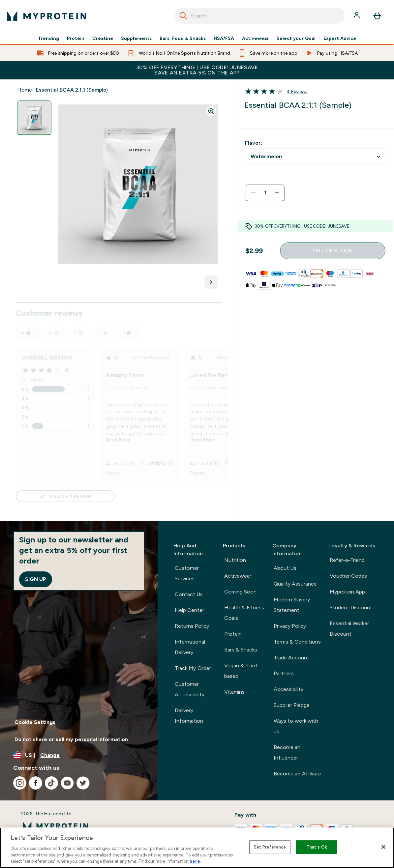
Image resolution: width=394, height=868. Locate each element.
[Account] (357, 16)
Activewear (255, 38)
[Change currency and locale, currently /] (79, 755)
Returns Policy (192, 626)
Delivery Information (189, 716)
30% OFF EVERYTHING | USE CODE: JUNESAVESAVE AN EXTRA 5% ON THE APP (197, 70)
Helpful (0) (205, 463)
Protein (76, 38)
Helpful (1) (120, 463)
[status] (265, 193)
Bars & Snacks (241, 650)
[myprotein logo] (46, 16)
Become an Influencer (287, 752)
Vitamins (234, 692)
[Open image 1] (34, 118)
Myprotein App (347, 592)
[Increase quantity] (277, 193)
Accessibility (288, 689)
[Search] (183, 16)
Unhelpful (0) (157, 463)
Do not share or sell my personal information (71, 739)
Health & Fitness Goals (244, 613)
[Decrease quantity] (253, 193)
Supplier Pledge (292, 705)
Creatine (103, 38)
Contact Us (189, 594)
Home (25, 90)
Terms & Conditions (297, 642)
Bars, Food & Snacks (183, 38)
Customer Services (187, 573)
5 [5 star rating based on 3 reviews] (28, 333)
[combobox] (260, 16)
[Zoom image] (211, 111)
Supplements (136, 38)
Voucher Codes (348, 576)
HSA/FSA (224, 38)
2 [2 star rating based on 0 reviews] (103, 333)
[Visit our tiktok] (51, 783)
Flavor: (254, 143)
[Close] (383, 847)
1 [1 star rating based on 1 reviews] (129, 333)
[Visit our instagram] (20, 783)
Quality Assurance (295, 584)
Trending (48, 38)
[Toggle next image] (211, 282)
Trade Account (291, 658)
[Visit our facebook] (36, 783)
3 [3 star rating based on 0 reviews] (78, 333)
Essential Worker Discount (349, 629)
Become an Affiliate (297, 774)
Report (113, 473)
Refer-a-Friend (347, 560)
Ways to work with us (296, 726)
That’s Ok (317, 847)
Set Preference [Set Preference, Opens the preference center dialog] (270, 847)
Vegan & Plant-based (242, 671)
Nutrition (235, 560)
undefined (315, 157)
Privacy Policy (290, 626)
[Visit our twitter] (83, 783)
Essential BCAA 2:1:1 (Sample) (72, 90)
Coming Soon (240, 592)
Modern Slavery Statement (292, 605)
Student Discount (351, 608)
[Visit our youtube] (67, 783)
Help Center (189, 610)
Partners (284, 673)
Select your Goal (296, 38)
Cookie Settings (35, 722)
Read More (118, 440)
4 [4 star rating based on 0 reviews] (54, 333)
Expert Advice (340, 38)
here (195, 861)
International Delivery (190, 647)
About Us (285, 568)
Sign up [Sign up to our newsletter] (36, 579)
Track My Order (193, 668)
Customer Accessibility (190, 689)
